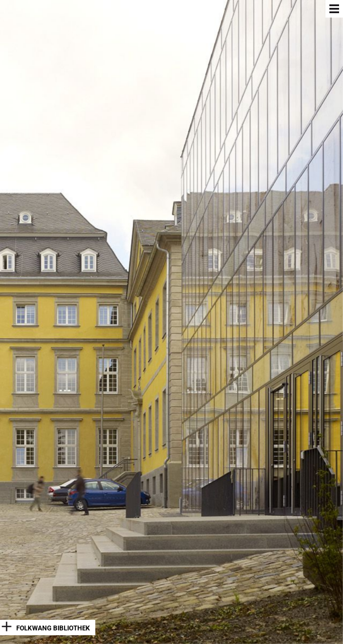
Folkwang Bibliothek (53, 628)
